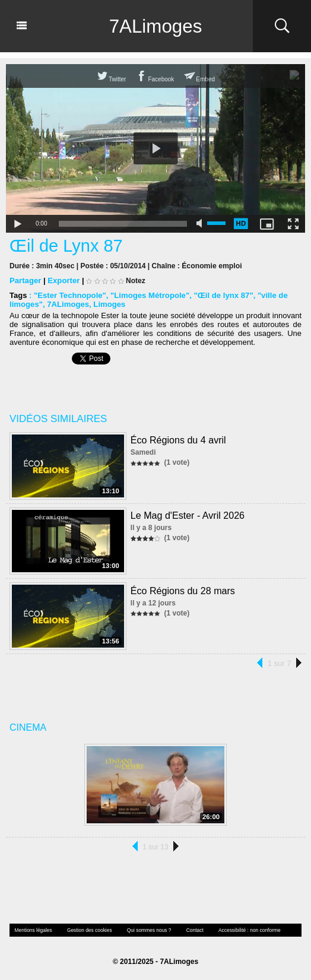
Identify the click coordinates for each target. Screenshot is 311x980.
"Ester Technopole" (69, 295)
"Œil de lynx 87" (221, 295)
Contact (191, 930)
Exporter (63, 280)
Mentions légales (33, 930)
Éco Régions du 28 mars (183, 590)
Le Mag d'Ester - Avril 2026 (187, 515)
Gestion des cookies (87, 930)
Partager (25, 280)
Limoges (108, 304)
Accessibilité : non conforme (244, 930)
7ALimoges (155, 26)
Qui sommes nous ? (146, 930)
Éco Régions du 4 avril (178, 440)
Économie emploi (211, 266)
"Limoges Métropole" (149, 295)
